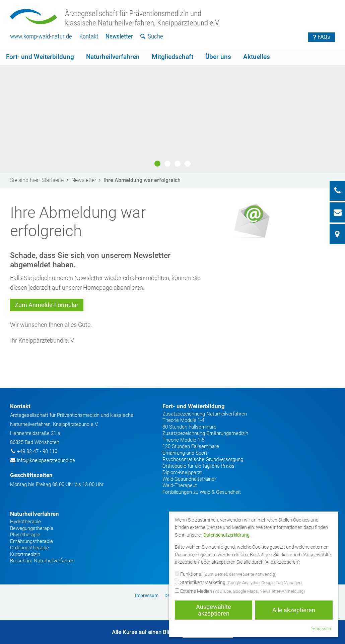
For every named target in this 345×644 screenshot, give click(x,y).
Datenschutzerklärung (226, 535)
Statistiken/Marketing (238, 583)
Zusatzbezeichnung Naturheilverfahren (205, 414)
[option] (172, 111)
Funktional (226, 574)
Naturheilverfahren (113, 57)
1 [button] (157, 164)
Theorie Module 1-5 (183, 440)
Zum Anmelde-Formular (47, 305)
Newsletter (119, 36)
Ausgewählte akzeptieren (214, 610)
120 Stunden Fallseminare (191, 446)
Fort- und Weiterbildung (40, 57)
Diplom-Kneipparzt (182, 472)
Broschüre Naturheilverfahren (42, 561)
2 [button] (167, 164)
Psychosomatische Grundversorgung (203, 459)
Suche (152, 36)
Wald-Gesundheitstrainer (189, 479)
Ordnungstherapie (29, 548)
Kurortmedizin (25, 554)
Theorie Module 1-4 (183, 420)
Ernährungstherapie (31, 541)
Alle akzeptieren (294, 610)
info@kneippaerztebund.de (46, 460)
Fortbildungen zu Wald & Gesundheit (202, 492)
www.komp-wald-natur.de (41, 36)
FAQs (322, 37)
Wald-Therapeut (180, 485)
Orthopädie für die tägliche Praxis (198, 466)
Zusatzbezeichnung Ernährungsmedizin (205, 433)
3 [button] (178, 164)
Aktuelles (257, 57)
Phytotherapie (25, 535)
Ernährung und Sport (185, 453)
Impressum (147, 595)
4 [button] (188, 164)
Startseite (56, 180)
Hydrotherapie (25, 522)
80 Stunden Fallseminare (189, 427)
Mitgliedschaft (172, 57)
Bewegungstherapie (32, 528)
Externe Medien (240, 591)
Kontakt (89, 36)
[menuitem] (41, 37)
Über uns (218, 57)
